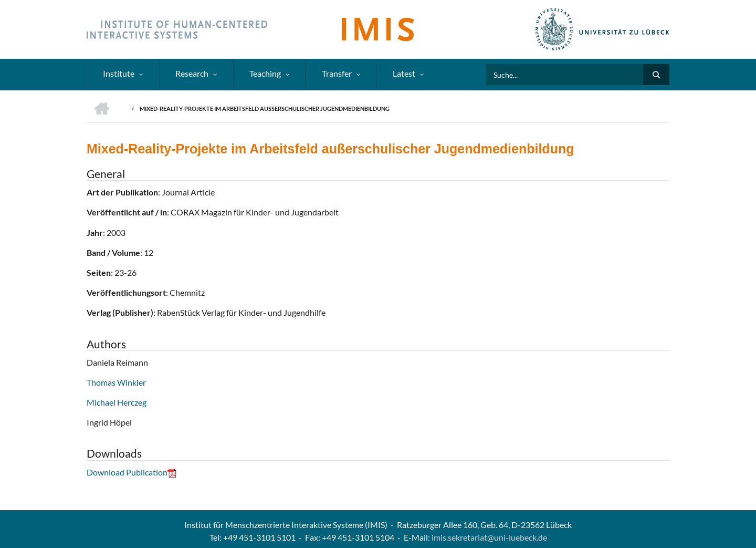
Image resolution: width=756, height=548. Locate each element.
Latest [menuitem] (404, 73)
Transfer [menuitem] (337, 73)
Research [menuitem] (192, 73)
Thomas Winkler (116, 382)
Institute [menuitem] (119, 73)
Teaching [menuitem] (265, 73)
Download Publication (132, 472)
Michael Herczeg (117, 402)
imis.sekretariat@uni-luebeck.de (489, 537)
